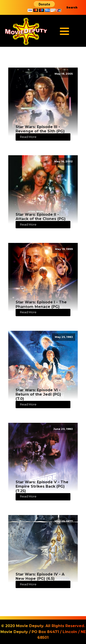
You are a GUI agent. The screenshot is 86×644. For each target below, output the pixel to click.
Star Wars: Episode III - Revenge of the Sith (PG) (40, 129)
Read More (28, 137)
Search (72, 7)
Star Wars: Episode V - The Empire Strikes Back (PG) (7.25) (42, 486)
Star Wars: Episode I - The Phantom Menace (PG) (41, 304)
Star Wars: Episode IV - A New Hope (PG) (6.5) (40, 576)
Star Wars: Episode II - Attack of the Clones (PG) (41, 217)
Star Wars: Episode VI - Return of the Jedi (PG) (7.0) (38, 394)
